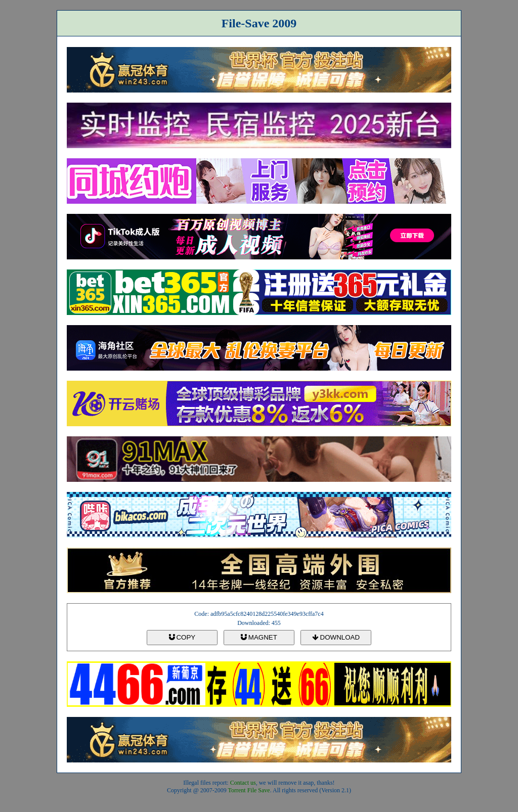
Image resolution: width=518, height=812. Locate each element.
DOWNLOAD (336, 637)
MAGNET (259, 637)
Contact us (243, 783)
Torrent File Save (249, 790)
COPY (182, 637)
